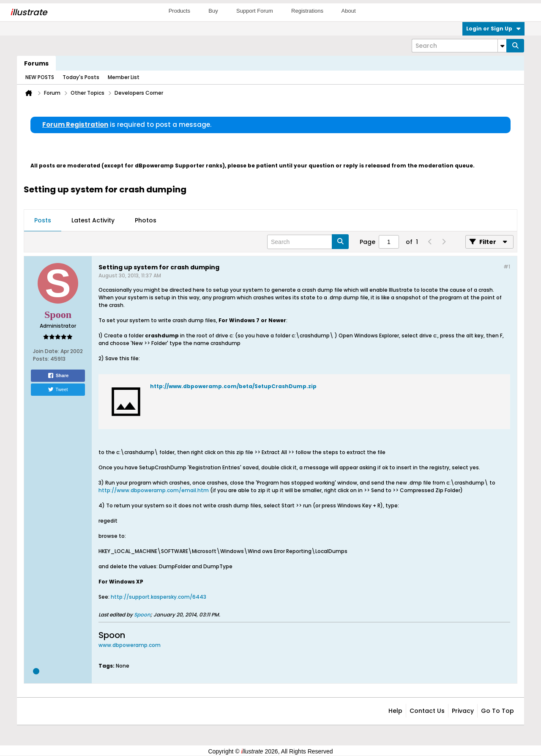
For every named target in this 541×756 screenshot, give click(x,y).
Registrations (307, 11)
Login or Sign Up (493, 29)
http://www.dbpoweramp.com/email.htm (154, 490)
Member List (124, 77)
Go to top (497, 711)
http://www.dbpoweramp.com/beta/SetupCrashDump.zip (233, 386)
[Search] (459, 46)
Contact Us (427, 711)
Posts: (41, 359)
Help (395, 711)
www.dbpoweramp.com (130, 645)
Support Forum (255, 11)
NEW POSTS (40, 77)
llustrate (29, 12)
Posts (43, 220)
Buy (213, 11)
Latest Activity (93, 220)
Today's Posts (81, 77)
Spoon (142, 615)
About (349, 11)
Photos (146, 220)
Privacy (463, 711)
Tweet (58, 389)
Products (179, 11)
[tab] (43, 221)
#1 (507, 267)
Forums (36, 63)
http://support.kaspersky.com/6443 (158, 597)
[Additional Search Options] (502, 46)
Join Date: (46, 351)
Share (58, 375)
